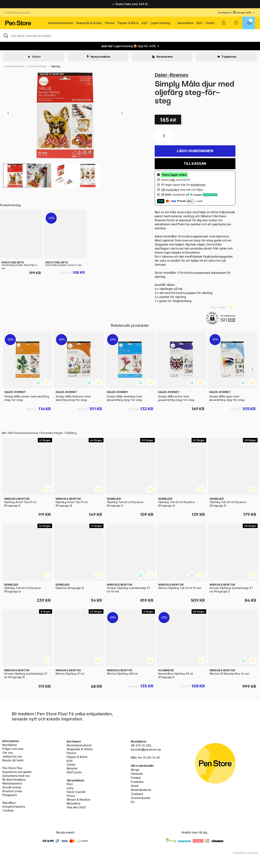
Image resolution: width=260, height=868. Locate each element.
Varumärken (185, 23)
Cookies (8, 810)
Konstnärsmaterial (61, 23)
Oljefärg (56, 66)
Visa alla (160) (76, 807)
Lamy (70, 788)
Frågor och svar (13, 749)
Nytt (200, 23)
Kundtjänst (224, 12)
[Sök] (130, 35)
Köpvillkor (9, 803)
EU (133, 802)
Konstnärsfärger (38, 66)
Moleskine (74, 803)
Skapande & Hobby (89, 23)
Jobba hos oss (12, 756)
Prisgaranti (10, 795)
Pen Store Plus (12, 768)
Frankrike (137, 782)
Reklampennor (12, 783)
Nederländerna (141, 790)
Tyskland (137, 794)
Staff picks (74, 772)
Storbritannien (141, 798)
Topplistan (229, 57)
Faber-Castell (76, 792)
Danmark (137, 774)
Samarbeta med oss (16, 776)
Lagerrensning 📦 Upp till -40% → (130, 46)
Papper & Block (128, 23)
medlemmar (198, 185)
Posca (71, 796)
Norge (135, 770)
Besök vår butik (13, 760)
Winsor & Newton (78, 800)
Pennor (110, 23)
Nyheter (72, 768)
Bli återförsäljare (14, 780)
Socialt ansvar (12, 787)
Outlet (210, 23)
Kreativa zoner (12, 791)
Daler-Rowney (172, 75)
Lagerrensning (160, 23)
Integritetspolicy (14, 807)
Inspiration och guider (17, 772)
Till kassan (195, 164)
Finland (136, 778)
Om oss (8, 753)
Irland (135, 786)
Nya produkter (100, 57)
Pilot (70, 784)
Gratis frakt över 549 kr (130, 4)
